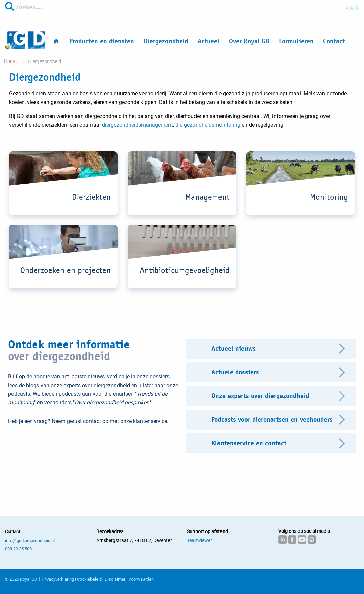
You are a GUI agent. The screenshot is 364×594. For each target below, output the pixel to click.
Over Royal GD (249, 41)
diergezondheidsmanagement (137, 125)
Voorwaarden (141, 579)
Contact (334, 41)
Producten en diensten (102, 41)
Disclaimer (115, 579)
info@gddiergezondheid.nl (30, 540)
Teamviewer (200, 540)
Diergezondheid (166, 41)
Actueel (209, 41)
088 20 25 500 (18, 549)
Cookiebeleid (89, 579)
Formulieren (296, 41)
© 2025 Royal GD (21, 579)
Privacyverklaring (58, 579)
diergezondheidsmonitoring (208, 125)
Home (11, 61)
